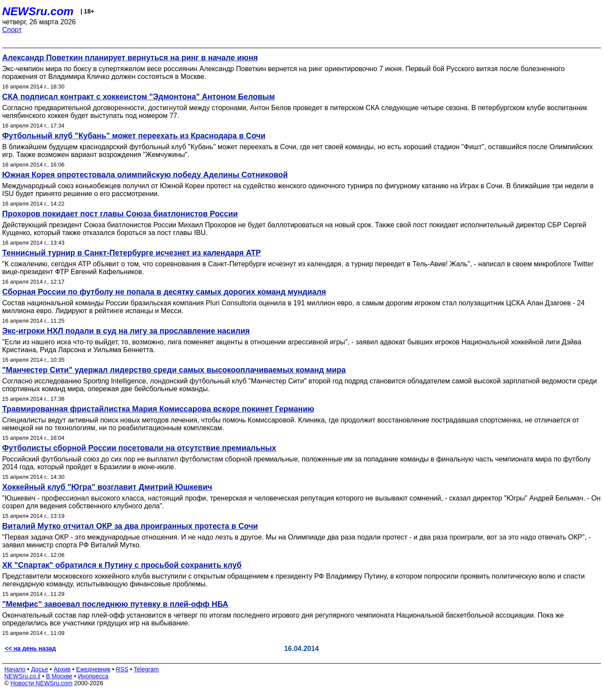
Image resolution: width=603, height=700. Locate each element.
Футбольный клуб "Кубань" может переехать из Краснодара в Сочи (134, 136)
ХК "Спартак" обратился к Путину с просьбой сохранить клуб (122, 565)
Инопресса (93, 676)
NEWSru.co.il (22, 676)
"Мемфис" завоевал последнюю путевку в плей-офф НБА (115, 604)
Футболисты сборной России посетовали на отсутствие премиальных (139, 448)
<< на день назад (30, 648)
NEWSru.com (38, 11)
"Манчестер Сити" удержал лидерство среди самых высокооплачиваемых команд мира (174, 370)
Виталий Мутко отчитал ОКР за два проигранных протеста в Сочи (130, 526)
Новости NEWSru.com (41, 683)
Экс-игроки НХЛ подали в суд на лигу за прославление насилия (126, 331)
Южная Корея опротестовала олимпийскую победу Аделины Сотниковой (145, 175)
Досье (39, 669)
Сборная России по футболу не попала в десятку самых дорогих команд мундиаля (164, 292)
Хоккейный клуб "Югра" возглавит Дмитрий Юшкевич (107, 487)
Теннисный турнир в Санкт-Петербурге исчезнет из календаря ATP (132, 253)
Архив (62, 669)
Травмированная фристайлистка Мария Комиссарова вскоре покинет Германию (158, 409)
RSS (122, 669)
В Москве (59, 676)
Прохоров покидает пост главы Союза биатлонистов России (120, 214)
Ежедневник (93, 669)
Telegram (147, 669)
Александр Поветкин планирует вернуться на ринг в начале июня (130, 58)
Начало (15, 669)
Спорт (12, 30)
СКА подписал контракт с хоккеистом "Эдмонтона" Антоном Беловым (139, 97)
